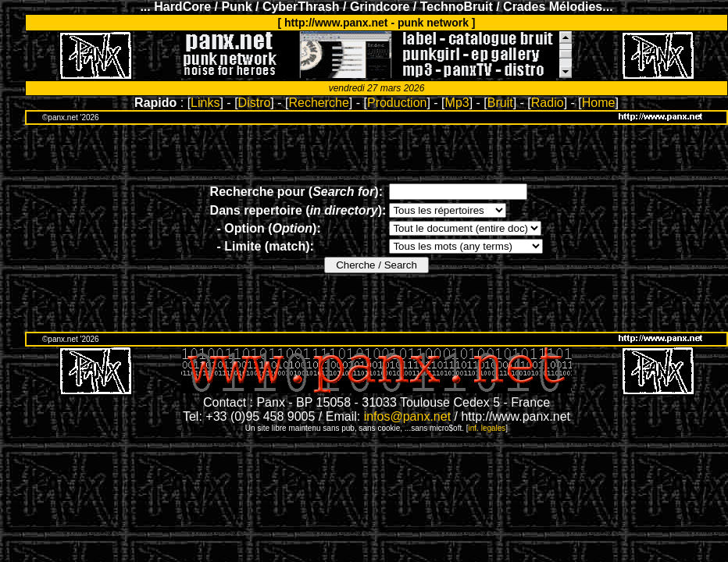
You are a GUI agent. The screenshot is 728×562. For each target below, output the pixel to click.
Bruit (500, 103)
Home (599, 103)
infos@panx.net (407, 416)
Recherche (318, 103)
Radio (548, 103)
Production (397, 103)
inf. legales (487, 428)
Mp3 (457, 103)
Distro (255, 103)
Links (205, 103)
